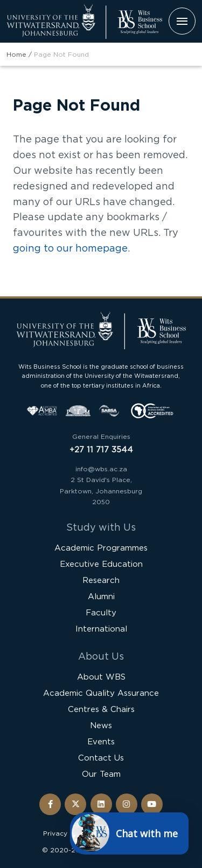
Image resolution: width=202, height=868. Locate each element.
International (101, 629)
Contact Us (101, 758)
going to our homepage (70, 248)
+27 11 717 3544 (101, 449)
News (101, 725)
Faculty (101, 612)
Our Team (101, 774)
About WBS (101, 677)
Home (16, 54)
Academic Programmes (101, 548)
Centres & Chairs (101, 709)
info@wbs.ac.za (101, 469)
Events (101, 741)
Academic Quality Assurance (101, 693)
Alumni (101, 596)
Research (101, 580)
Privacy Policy (66, 833)
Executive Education (101, 564)
